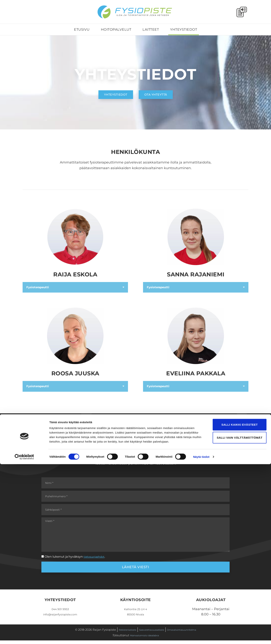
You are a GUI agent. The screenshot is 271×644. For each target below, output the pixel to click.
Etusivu (82, 30)
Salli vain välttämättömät (240, 618)
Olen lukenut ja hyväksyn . (77, 560)
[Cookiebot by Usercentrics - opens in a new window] (24, 637)
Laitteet (151, 30)
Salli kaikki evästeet (239, 604)
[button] (75, 288)
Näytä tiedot (201, 637)
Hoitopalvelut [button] (116, 30)
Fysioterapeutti (40, 287)
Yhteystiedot (184, 30)
